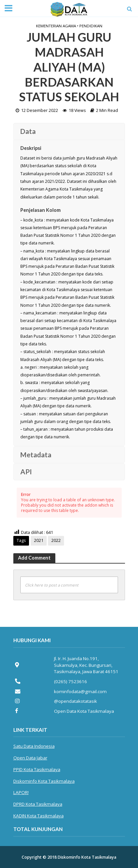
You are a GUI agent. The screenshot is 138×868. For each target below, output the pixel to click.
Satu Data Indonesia (34, 746)
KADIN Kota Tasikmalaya (38, 816)
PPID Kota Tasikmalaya (37, 769)
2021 (39, 540)
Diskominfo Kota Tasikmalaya (44, 781)
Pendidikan (91, 26)
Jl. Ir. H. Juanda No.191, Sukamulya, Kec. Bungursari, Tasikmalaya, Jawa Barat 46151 (86, 665)
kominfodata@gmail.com (80, 691)
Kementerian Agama (56, 26)
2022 (56, 540)
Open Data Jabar (30, 758)
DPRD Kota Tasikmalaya (38, 804)
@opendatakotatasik (75, 701)
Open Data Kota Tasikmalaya (84, 711)
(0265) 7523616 (70, 681)
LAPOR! (21, 792)
